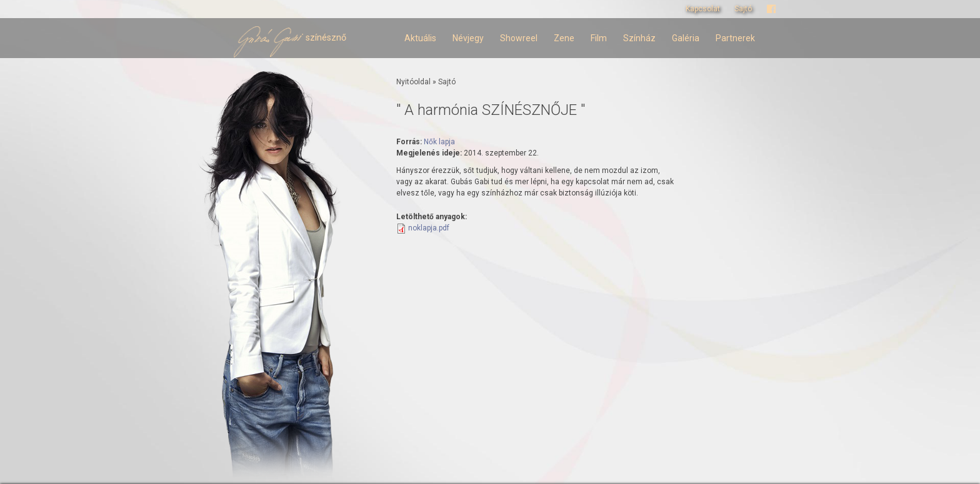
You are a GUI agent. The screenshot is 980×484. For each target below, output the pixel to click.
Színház (639, 38)
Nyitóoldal (413, 82)
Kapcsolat (703, 9)
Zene (564, 38)
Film (599, 38)
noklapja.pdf (429, 228)
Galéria (686, 38)
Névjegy (468, 38)
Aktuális (420, 38)
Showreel (519, 38)
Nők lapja (439, 142)
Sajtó (743, 9)
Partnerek (735, 38)
